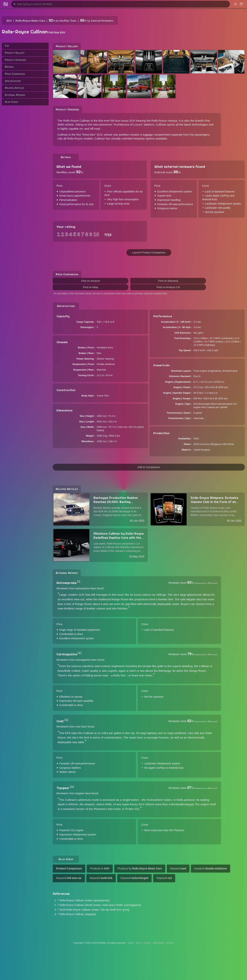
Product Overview (15, 60)
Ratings (9, 67)
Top (7, 46)
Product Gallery (15, 53)
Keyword (178, 868)
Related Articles (14, 88)
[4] (72, 787)
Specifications (13, 81)
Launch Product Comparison (149, 253)
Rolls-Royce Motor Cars (30, 21)
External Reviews (15, 95)
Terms (139, 943)
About (131, 943)
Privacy (147, 943)
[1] (79, 582)
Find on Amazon (91, 281)
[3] (66, 720)
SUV (9, 21)
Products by (140, 868)
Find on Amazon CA (168, 287)
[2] (80, 653)
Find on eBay (91, 287)
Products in (100, 868)
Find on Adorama (168, 281)
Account (170, 943)
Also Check (11, 102)
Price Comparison (15, 74)
